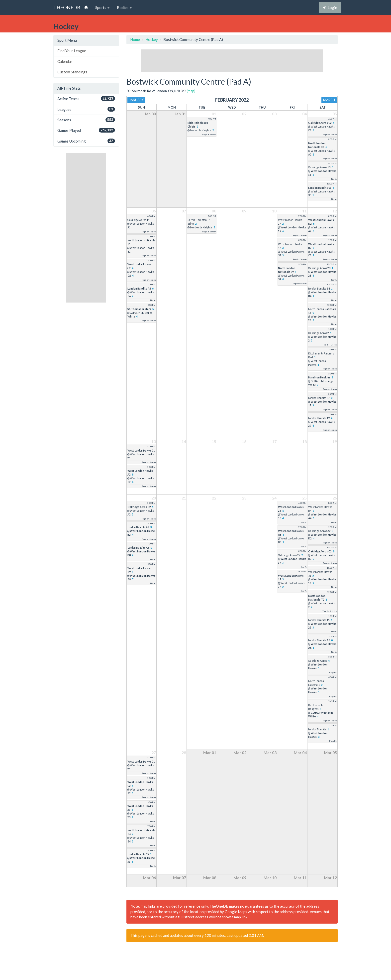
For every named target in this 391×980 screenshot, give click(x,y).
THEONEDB (67, 7)
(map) (191, 91)
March (329, 100)
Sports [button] (102, 7)
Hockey (152, 39)
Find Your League (72, 51)
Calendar (65, 61)
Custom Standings (72, 72)
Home (135, 39)
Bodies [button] (124, 7)
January (136, 100)
